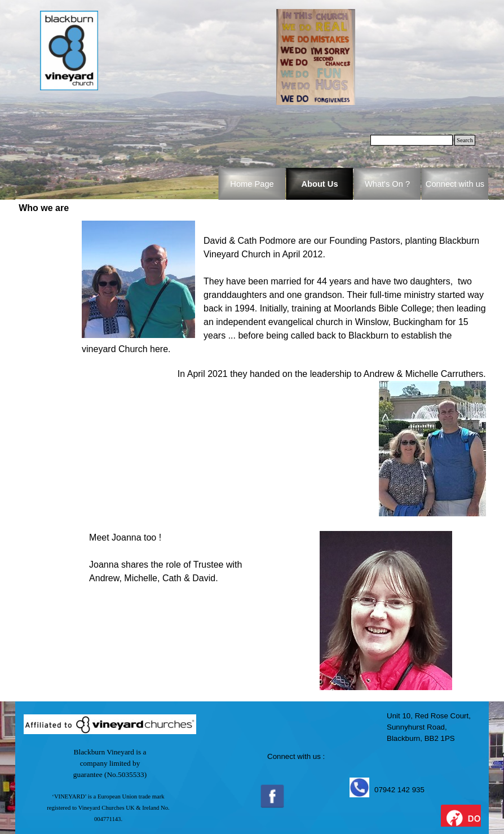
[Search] (412, 140)
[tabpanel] (284, 368)
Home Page (252, 184)
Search (465, 140)
